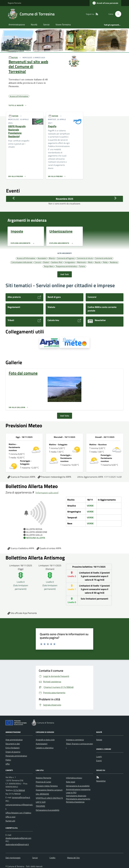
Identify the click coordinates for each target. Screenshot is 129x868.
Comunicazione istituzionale (22, 262)
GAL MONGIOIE (42, 794)
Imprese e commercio (75, 740)
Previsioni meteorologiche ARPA (54, 477)
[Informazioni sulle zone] (47, 493)
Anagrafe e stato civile (45, 740)
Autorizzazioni (42, 744)
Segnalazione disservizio (76, 796)
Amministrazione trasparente (78, 789)
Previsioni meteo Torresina (47, 786)
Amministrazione (17, 25)
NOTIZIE (15, 58)
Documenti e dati (13, 744)
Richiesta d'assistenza (75, 802)
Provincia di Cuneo (43, 782)
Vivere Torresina (63, 25)
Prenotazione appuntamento (78, 799)
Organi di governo (13, 752)
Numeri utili (10, 821)
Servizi (46, 25)
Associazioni (42, 258)
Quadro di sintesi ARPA (49, 548)
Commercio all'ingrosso (66, 258)
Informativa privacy (74, 778)
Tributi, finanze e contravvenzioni (79, 746)
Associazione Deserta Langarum (49, 790)
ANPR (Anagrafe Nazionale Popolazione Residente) (17, 131)
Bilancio (52, 258)
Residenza (114, 262)
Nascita (98, 262)
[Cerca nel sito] (117, 14)
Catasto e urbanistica (45, 748)
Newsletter (101, 781)
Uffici (8, 764)
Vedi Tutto (65, 416)
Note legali (71, 782)
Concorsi (38, 262)
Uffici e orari (10, 817)
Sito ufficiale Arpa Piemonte (22, 613)
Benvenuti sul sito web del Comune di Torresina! (28, 66)
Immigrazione (70, 262)
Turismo (82, 266)
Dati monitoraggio (13, 858)
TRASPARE (40, 806)
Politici (8, 760)
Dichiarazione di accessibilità (47, 810)
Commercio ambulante (104, 258)
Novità (34, 25)
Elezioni (46, 262)
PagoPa (52, 126)
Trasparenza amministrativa (66, 266)
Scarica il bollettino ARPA (21, 548)
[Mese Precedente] (14, 198)
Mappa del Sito (73, 858)
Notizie (99, 740)
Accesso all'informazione (26, 258)
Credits (52, 858)
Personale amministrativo (16, 756)
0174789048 (19, 790)
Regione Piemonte (14, 3)
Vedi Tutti (65, 274)
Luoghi (99, 757)
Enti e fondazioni (13, 748)
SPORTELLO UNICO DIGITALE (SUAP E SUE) (49, 800)
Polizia (105, 262)
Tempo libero (49, 266)
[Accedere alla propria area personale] (105, 3)
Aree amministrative (14, 740)
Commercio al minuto (85, 258)
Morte (90, 262)
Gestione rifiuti (57, 262)
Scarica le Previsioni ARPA (21, 477)
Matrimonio (81, 262)
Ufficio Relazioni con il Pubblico (18, 813)
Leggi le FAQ (71, 793)
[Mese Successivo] (115, 198)
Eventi (99, 761)
